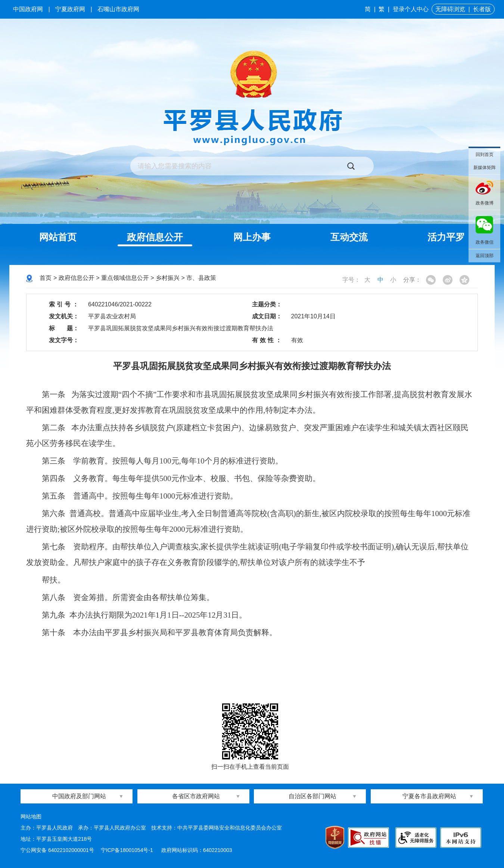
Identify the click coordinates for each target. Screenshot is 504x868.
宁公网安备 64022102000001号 (57, 850)
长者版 (482, 9)
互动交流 (349, 237)
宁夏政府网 (70, 9)
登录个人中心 (411, 9)
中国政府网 (28, 9)
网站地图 (31, 817)
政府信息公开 (155, 237)
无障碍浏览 (450, 9)
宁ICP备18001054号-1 (128, 850)
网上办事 (252, 237)
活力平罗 (446, 237)
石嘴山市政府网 (118, 9)
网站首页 (58, 237)
